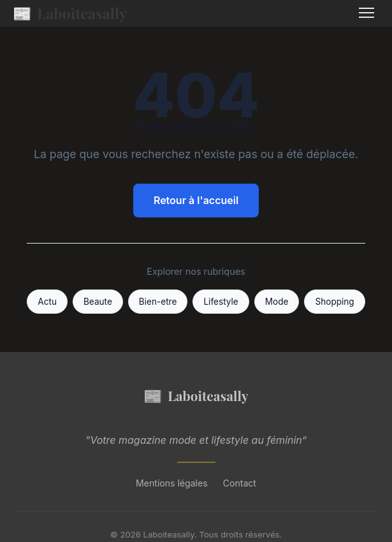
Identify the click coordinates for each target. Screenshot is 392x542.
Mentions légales (172, 483)
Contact (240, 483)
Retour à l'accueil (196, 200)
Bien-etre (158, 302)
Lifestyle (221, 302)
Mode (277, 302)
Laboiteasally (70, 13)
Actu (47, 302)
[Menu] (367, 13)
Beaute (98, 302)
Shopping (334, 302)
